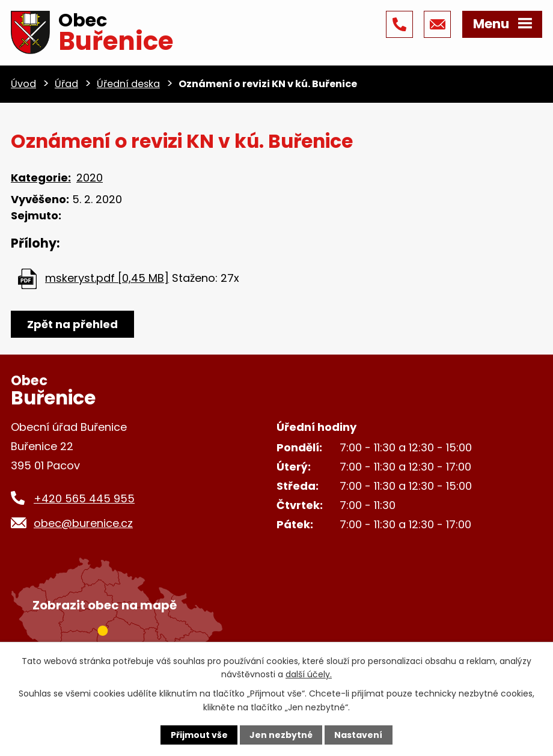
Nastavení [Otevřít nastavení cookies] (358, 735)
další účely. (309, 674)
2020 (90, 178)
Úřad (66, 84)
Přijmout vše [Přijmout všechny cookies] (199, 735)
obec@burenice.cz (83, 523)
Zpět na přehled (72, 324)
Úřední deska (128, 84)
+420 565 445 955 (84, 498)
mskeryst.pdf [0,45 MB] (107, 278)
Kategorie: (41, 178)
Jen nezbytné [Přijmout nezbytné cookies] (281, 735)
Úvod (23, 84)
